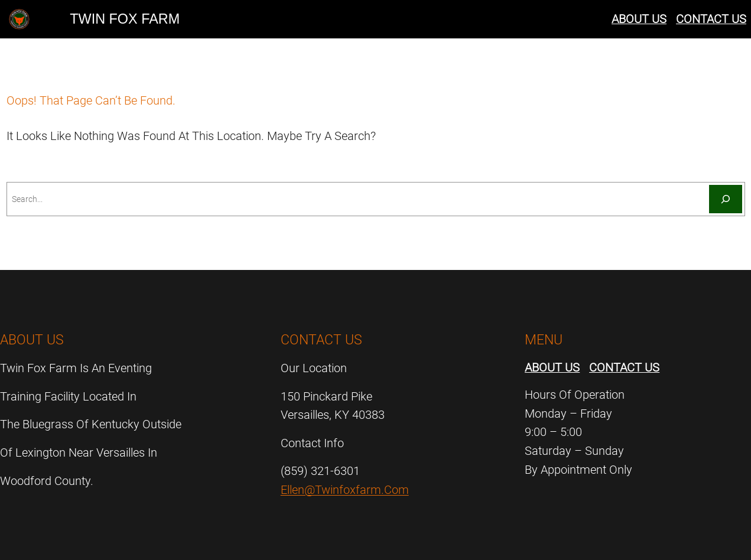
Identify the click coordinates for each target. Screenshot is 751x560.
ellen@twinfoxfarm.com (345, 490)
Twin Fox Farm (125, 19)
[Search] (726, 199)
